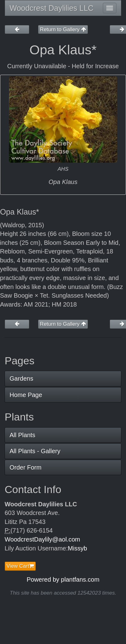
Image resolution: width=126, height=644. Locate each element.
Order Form (25, 467)
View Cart (20, 566)
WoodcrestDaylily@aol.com (42, 539)
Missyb (78, 548)
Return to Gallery (63, 29)
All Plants (22, 435)
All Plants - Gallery (35, 451)
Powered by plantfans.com (63, 579)
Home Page (26, 395)
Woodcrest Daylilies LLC (52, 8)
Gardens (21, 378)
